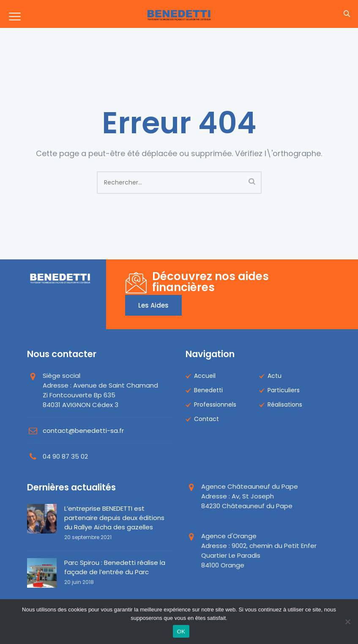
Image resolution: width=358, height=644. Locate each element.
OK (181, 632)
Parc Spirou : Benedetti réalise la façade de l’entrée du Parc (115, 567)
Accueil (205, 376)
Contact (206, 419)
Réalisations (285, 405)
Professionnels (215, 405)
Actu (275, 376)
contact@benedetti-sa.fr (83, 431)
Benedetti (208, 390)
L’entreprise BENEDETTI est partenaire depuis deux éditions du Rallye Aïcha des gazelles (114, 518)
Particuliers (284, 390)
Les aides (153, 305)
